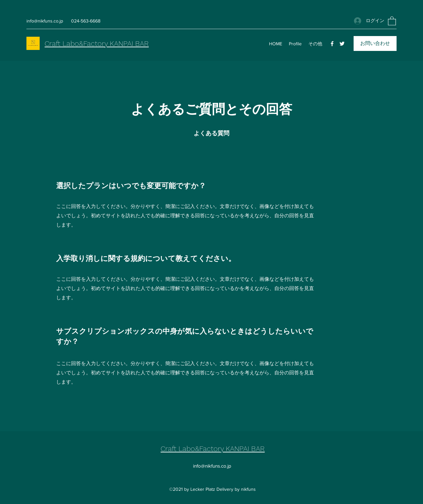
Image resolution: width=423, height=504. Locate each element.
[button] (392, 21)
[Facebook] (332, 44)
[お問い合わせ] (375, 43)
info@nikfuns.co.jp (45, 21)
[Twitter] (342, 44)
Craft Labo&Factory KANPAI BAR (97, 43)
